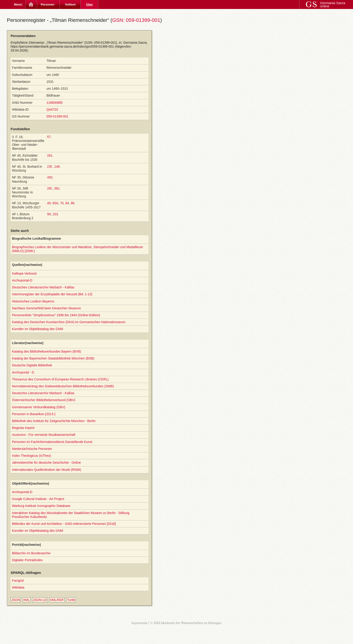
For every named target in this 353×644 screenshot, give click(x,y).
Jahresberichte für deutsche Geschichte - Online (46, 463)
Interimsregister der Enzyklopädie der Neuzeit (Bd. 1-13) (52, 294)
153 (55, 214)
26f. (50, 188)
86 (73, 203)
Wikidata (18, 587)
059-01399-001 (57, 116)
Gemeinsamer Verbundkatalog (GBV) (39, 407)
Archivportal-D (22, 280)
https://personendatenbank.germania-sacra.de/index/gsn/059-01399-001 (62, 46)
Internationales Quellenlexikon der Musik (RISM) (46, 470)
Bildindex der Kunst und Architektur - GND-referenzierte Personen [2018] (64, 524)
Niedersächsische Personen (32, 449)
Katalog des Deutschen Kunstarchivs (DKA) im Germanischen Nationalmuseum (69, 322)
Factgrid (18, 581)
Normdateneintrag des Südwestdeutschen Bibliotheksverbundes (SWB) (63, 386)
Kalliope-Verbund (24, 273)
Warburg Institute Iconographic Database (41, 506)
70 (62, 203)
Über (89, 4)
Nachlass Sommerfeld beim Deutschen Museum (46, 308)
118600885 (55, 103)
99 (49, 214)
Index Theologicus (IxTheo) (31, 456)
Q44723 (52, 109)
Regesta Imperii (23, 428)
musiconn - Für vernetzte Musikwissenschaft (44, 435)
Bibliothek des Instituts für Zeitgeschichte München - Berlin (54, 421)
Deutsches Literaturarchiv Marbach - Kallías (43, 287)
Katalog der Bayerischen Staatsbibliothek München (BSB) (53, 358)
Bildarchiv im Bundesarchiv (31, 553)
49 (49, 203)
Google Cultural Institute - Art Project (38, 499)
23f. (50, 167)
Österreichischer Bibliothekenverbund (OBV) (44, 400)
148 (57, 167)
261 (50, 155)
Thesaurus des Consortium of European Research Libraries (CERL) (60, 379)
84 (67, 203)
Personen (47, 4)
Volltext (70, 4)
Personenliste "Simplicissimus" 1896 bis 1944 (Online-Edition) (56, 315)
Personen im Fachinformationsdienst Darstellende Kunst (52, 442)
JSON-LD (40, 600)
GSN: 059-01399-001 (136, 20)
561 (57, 188)
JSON (16, 600)
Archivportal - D (23, 372)
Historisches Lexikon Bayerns (33, 301)
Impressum (139, 623)
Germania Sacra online (333, 4)
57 (49, 137)
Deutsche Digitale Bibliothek (32, 365)
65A (55, 203)
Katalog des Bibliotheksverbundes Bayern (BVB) (46, 351)
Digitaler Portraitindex (27, 560)
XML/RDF (57, 600)
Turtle (71, 600)
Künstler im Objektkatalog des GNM (38, 329)
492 (50, 177)
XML (26, 600)
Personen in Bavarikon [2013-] (34, 414)
